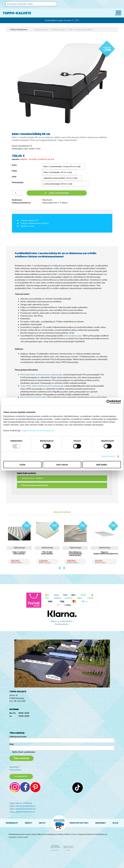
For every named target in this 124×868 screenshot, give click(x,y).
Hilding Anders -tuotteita (32, 478)
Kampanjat (101, 823)
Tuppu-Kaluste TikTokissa (21, 803)
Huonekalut (12, 823)
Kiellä (23, 465)
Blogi (115, 823)
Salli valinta (62, 465)
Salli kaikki (102, 465)
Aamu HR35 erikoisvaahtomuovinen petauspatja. (42, 386)
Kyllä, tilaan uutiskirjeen (24, 752)
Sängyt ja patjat (41, 29)
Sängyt (29, 823)
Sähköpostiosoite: (18, 736)
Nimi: (12, 744)
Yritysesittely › (16, 770)
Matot (42, 823)
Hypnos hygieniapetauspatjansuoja (107, 553)
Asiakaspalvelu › (62, 624)
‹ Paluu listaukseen (18, 29)
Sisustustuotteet (79, 823)
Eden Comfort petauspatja (19, 553)
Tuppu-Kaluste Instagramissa (22, 806)
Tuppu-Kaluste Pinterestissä (22, 812)
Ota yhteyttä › (21, 776)
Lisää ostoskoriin (57, 193)
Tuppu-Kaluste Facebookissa (22, 809)
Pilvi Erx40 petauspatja (47, 553)
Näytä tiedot (108, 456)
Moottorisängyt (58, 29)
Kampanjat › (15, 767)
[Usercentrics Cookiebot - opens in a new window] (108, 402)
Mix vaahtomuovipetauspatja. (33, 397)
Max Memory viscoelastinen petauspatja (75, 553)
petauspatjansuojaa (72, 336)
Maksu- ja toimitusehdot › (62, 621)
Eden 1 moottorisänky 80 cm (81, 29)
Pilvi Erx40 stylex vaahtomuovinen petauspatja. (41, 374)
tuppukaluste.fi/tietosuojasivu (38, 430)
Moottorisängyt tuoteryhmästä (35, 485)
